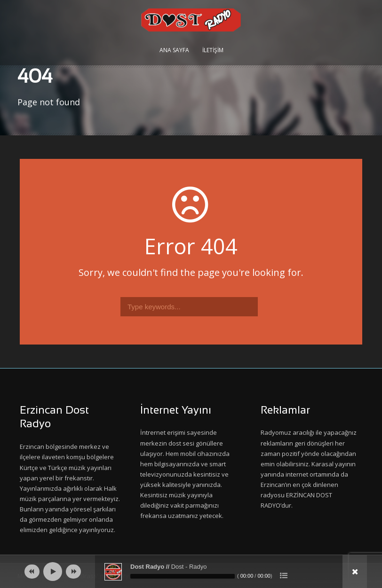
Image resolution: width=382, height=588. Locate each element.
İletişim (213, 50)
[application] (191, 572)
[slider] (183, 576)
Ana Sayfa (174, 50)
